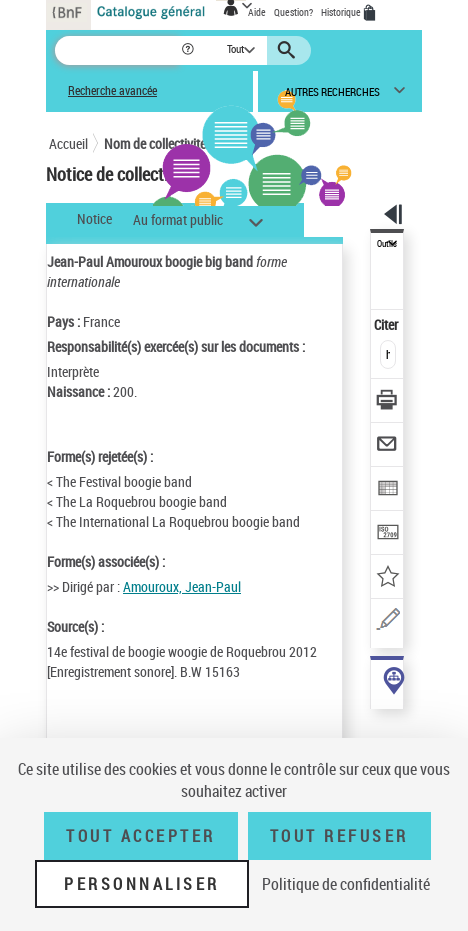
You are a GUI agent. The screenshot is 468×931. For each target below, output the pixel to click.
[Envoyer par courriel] (387, 446)
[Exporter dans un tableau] (387, 490)
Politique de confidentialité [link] (346, 884)
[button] (189, 50)
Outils (387, 244)
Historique (342, 12)
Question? (293, 12)
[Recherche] (117, 50)
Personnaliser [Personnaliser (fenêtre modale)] (142, 884)
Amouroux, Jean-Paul (182, 586)
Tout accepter (141, 836)
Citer (387, 324)
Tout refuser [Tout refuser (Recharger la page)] (339, 836)
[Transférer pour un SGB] (387, 534)
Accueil (68, 143)
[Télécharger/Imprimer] (387, 402)
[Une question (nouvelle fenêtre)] (387, 622)
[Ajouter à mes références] (387, 578)
